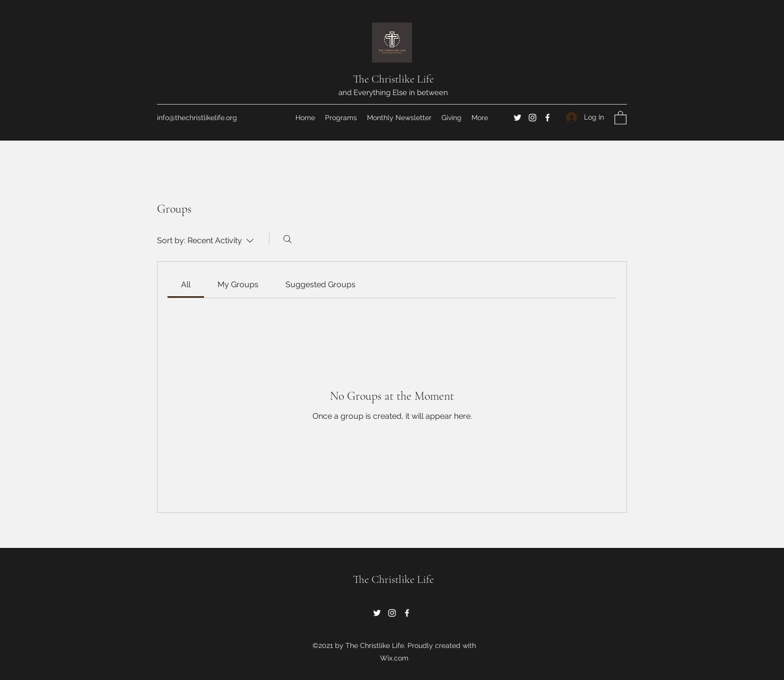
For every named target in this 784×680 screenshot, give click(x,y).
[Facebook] (547, 118)
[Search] (287, 239)
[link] (186, 284)
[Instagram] (532, 118)
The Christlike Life (393, 79)
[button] (620, 117)
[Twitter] (517, 118)
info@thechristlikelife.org (197, 118)
